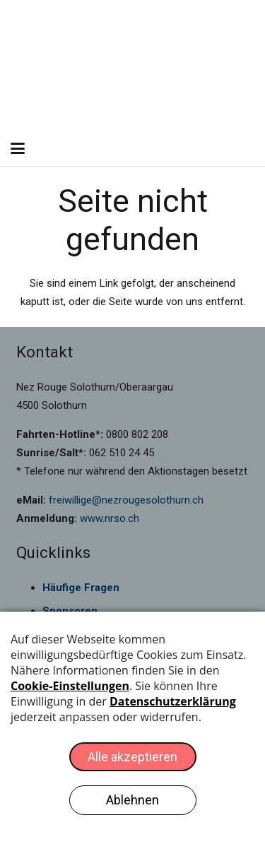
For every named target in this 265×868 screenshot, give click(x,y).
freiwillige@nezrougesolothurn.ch (126, 500)
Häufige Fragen (81, 588)
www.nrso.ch (110, 518)
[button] (18, 148)
